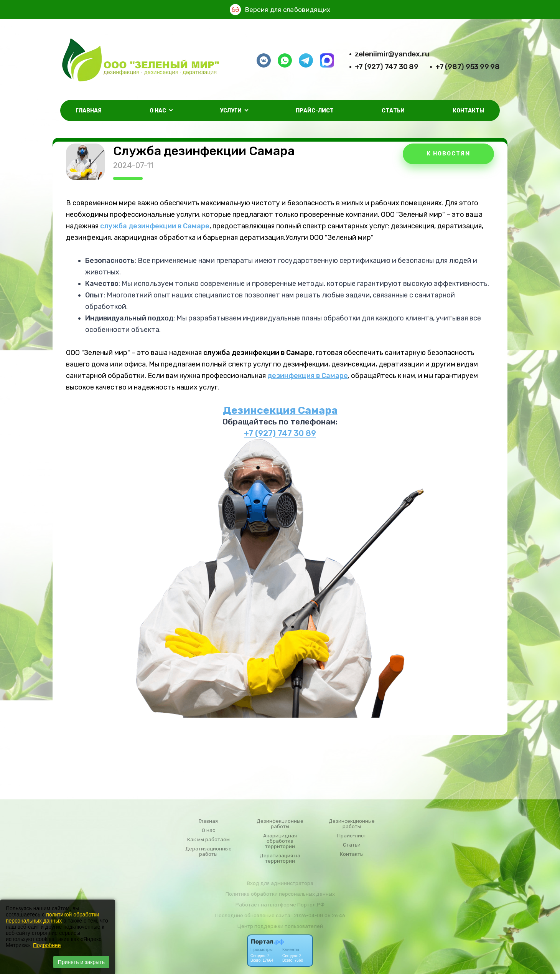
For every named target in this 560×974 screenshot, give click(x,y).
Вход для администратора (280, 883)
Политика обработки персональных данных (280, 894)
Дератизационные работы (208, 852)
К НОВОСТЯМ (448, 154)
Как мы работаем (208, 840)
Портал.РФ (311, 905)
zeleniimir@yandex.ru (392, 54)
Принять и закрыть (81, 962)
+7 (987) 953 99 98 (468, 67)
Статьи (393, 111)
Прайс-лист (315, 111)
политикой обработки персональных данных (52, 918)
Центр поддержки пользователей (280, 926)
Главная (89, 111)
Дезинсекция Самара (280, 410)
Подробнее (47, 945)
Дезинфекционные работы (280, 824)
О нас (208, 830)
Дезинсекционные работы (352, 824)
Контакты (469, 111)
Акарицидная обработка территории (280, 841)
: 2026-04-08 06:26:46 (318, 915)
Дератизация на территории (280, 858)
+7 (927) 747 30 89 (387, 67)
